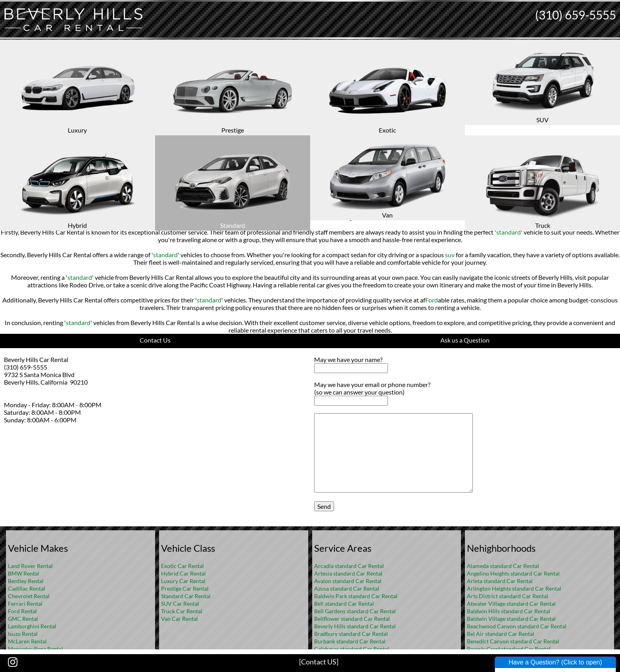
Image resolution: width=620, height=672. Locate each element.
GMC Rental (23, 619)
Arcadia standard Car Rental (349, 566)
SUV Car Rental (180, 604)
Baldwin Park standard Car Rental (356, 596)
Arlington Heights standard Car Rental (514, 588)
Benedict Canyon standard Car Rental (513, 641)
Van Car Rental (179, 619)
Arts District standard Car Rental (508, 596)
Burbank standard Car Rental (350, 641)
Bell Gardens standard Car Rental (355, 611)
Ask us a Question (465, 340)
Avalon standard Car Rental (348, 581)
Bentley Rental (26, 581)
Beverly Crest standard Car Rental (509, 649)
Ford (432, 300)
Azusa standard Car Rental (347, 588)
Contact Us (155, 340)
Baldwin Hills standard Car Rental (509, 611)
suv (450, 255)
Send (324, 506)
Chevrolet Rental (29, 596)
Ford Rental (22, 611)
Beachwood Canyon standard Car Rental (517, 626)
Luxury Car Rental (183, 581)
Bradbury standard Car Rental (351, 634)
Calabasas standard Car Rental (352, 649)
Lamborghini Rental (32, 626)
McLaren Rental (27, 641)
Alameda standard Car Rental (503, 566)
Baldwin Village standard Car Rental (511, 619)
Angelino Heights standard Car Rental (513, 573)
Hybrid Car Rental (183, 573)
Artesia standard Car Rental (348, 573)
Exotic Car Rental (182, 566)
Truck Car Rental (182, 611)
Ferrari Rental (25, 604)
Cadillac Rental (27, 588)
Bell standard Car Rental (344, 604)
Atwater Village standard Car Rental (511, 604)
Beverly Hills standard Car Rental (355, 626)
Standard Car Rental (186, 596)
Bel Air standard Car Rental (501, 634)
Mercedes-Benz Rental (36, 649)
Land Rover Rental (30, 566)
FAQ (321, 105)
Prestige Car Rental (185, 588)
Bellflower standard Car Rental (352, 619)
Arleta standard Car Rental (500, 581)
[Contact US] (319, 662)
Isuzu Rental (23, 634)
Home (301, 105)
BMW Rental (24, 573)
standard (221, 217)
